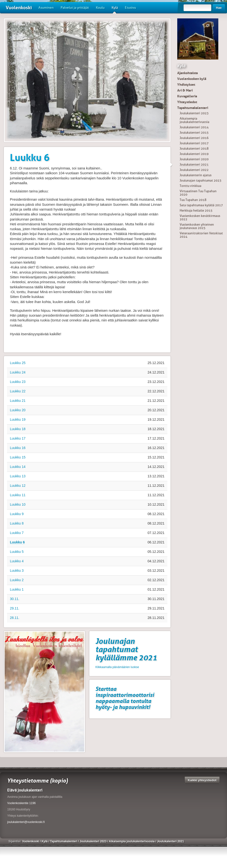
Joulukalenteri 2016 (194, 138)
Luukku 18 (18, 429)
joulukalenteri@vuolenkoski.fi (26, 822)
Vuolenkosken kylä (192, 79)
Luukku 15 (18, 457)
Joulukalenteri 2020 (194, 159)
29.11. (15, 608)
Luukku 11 (18, 495)
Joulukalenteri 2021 (194, 164)
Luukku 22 (18, 391)
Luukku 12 (18, 486)
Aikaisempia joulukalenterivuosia (195, 120)
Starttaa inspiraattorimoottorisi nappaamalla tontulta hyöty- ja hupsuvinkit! (125, 698)
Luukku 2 (17, 580)
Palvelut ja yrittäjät (75, 8)
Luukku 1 (17, 589)
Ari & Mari (185, 90)
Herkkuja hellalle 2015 (196, 210)
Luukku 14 (18, 467)
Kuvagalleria (187, 96)
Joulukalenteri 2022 (194, 170)
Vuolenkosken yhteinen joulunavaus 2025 (197, 226)
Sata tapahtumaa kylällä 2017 (201, 205)
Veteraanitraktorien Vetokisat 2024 (201, 235)
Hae (219, 8)
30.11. (15, 599)
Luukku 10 (18, 504)
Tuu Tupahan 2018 (193, 200)
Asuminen (46, 8)
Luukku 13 (18, 476)
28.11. (15, 618)
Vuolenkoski (19, 8)
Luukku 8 (17, 523)
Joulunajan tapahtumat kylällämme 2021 (126, 649)
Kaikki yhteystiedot (202, 780)
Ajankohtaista (188, 73)
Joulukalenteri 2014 (194, 127)
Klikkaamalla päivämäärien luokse (117, 667)
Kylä (115, 9)
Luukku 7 (17, 533)
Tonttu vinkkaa (191, 186)
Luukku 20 (18, 410)
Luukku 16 (18, 448)
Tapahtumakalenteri (193, 108)
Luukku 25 (18, 363)
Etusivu (130, 8)
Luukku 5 (17, 552)
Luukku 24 (18, 372)
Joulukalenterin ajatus (196, 175)
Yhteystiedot (187, 102)
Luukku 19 (18, 419)
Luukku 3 (17, 571)
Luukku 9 (17, 514)
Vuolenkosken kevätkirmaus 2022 (200, 217)
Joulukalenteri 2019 (194, 154)
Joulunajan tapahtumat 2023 (201, 180)
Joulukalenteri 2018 (194, 148)
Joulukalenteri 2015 (194, 133)
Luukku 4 (17, 561)
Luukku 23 (18, 382)
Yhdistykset (186, 84)
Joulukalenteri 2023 (194, 113)
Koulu (100, 8)
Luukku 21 (18, 401)
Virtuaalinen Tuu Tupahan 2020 (198, 193)
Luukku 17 (18, 438)
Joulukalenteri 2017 (194, 143)
